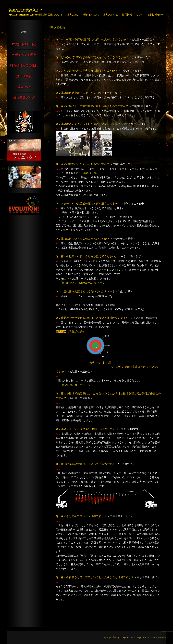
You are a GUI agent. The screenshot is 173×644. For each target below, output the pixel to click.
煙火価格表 (24, 76)
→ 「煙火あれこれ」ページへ (73, 385)
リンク (140, 15)
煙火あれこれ (91, 15)
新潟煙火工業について (50, 15)
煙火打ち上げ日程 (24, 44)
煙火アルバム (110, 15)
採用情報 (127, 15)
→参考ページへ (90, 173)
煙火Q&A (24, 87)
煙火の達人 (73, 15)
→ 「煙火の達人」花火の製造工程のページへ (82, 283)
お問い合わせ (155, 15)
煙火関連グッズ (24, 98)
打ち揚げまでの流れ (24, 65)
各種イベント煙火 (24, 55)
